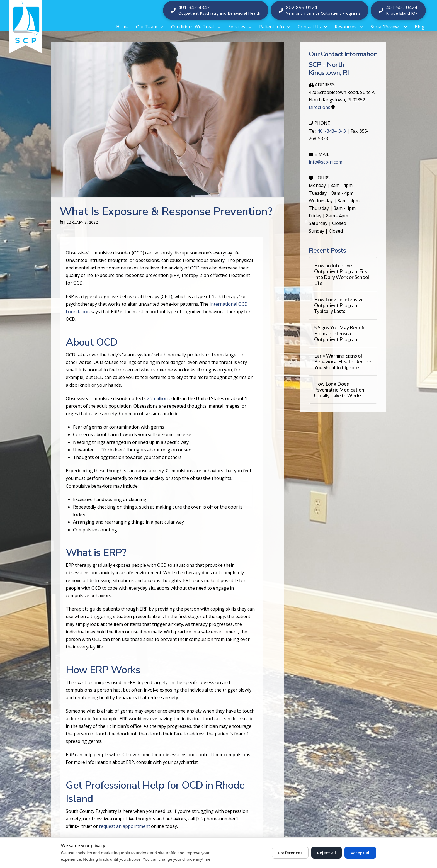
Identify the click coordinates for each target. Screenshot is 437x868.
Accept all (360, 853)
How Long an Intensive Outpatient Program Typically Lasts (339, 305)
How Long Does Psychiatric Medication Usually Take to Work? (339, 390)
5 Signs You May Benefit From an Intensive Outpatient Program (340, 333)
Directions (320, 107)
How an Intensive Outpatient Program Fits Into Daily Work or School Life (342, 274)
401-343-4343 (332, 131)
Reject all (326, 853)
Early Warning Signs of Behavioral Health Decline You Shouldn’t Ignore (343, 362)
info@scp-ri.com (326, 162)
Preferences (290, 853)
